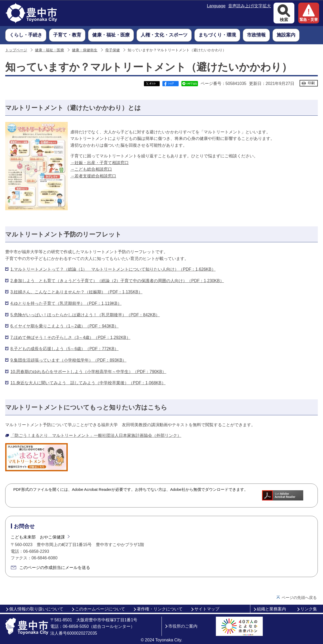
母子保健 (113, 50)
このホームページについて (100, 609)
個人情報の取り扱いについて (36, 609)
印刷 (311, 83)
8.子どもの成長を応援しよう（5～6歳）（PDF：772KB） (64, 349)
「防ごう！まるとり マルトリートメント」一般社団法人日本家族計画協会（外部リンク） (96, 435)
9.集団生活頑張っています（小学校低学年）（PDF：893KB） (68, 360)
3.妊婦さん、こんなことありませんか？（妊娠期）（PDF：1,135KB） (76, 292)
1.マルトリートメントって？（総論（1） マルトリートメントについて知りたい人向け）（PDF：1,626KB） (113, 269)
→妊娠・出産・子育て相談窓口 (100, 163)
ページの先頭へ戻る (299, 597)
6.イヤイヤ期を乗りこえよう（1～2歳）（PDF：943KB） (64, 326)
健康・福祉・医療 (49, 50)
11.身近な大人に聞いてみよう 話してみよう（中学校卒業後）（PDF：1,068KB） (88, 383)
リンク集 (309, 609)
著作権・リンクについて (160, 609)
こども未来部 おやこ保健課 (38, 537)
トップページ (16, 50)
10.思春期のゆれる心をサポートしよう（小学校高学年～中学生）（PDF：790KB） (88, 372)
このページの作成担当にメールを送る (55, 568)
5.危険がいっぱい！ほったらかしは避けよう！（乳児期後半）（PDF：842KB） (85, 315)
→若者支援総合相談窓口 (93, 176)
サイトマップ (207, 609)
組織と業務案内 (271, 609)
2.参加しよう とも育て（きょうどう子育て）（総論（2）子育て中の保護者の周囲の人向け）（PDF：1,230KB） (117, 281)
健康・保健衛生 (85, 50)
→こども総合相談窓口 (91, 169)
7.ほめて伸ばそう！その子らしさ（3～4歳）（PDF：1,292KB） (70, 338)
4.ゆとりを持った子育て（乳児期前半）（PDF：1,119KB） (66, 303)
